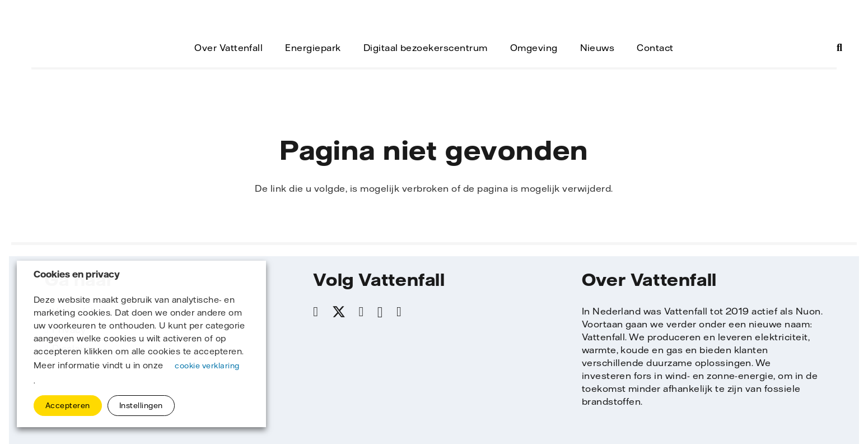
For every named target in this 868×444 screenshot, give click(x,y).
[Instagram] (380, 312)
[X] (339, 312)
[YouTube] (399, 312)
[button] (839, 48)
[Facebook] (316, 312)
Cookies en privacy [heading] (77, 274)
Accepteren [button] (68, 405)
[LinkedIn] (361, 312)
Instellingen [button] (141, 405)
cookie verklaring (207, 366)
